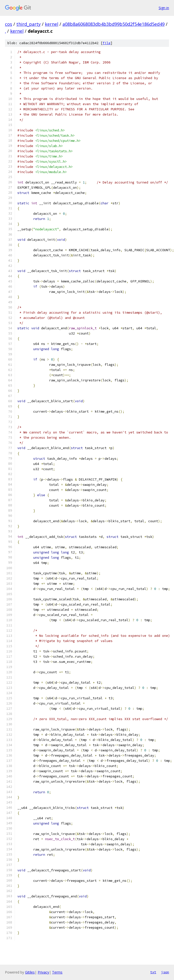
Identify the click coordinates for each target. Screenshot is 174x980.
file (107, 43)
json (165, 972)
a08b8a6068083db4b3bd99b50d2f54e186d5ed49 (114, 24)
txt (153, 972)
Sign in (164, 8)
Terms (57, 972)
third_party (29, 24)
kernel (52, 24)
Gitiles (30, 972)
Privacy (43, 972)
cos (9, 24)
